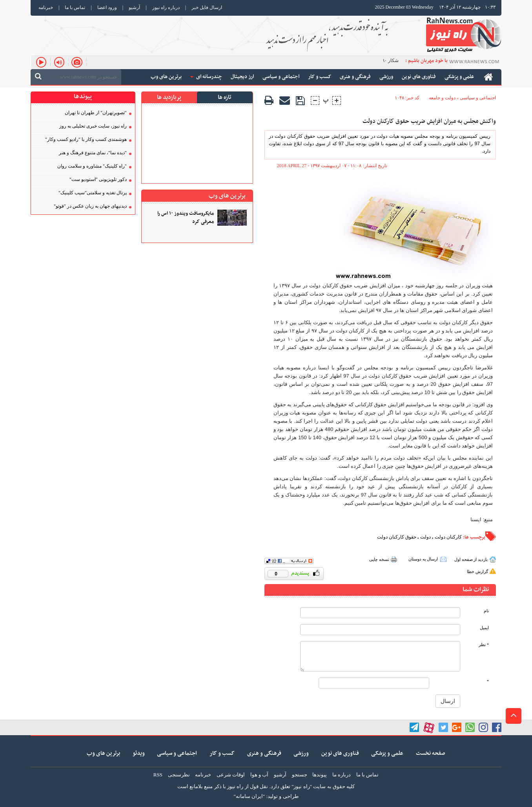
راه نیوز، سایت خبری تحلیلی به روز (93, 126)
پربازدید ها (169, 97)
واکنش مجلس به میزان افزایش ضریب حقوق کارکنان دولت (429, 121)
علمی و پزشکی (387, 753)
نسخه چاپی (379, 559)
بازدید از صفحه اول (471, 559)
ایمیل (484, 628)
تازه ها (225, 97)
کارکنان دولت (448, 537)
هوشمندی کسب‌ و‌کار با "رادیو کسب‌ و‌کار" (86, 139)
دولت (425, 537)
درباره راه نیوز (166, 7)
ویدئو (139, 753)
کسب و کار (222, 753)
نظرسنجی (179, 775)
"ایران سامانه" (249, 796)
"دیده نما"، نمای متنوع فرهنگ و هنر (93, 153)
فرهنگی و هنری (264, 753)
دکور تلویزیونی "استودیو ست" (98, 179)
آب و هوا (260, 775)
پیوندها (320, 775)
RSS (158, 775)
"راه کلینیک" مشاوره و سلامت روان (92, 166)
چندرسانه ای (206, 77)
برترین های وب (103, 753)
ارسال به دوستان (423, 559)
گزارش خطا (477, 571)
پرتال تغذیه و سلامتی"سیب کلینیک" (93, 193)
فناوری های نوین (340, 753)
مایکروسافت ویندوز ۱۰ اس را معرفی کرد (186, 218)
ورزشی (301, 753)
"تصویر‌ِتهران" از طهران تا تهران (96, 113)
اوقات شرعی (231, 775)
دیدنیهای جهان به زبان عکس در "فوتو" (90, 206)
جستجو (300, 775)
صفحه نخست (431, 753)
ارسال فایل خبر (207, 7)
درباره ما (342, 775)
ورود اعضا (107, 7)
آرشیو (134, 7)
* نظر (484, 645)
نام (486, 611)
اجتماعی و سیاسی (478, 98)
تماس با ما (75, 7)
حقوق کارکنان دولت (397, 537)
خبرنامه (46, 7)
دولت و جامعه (442, 98)
